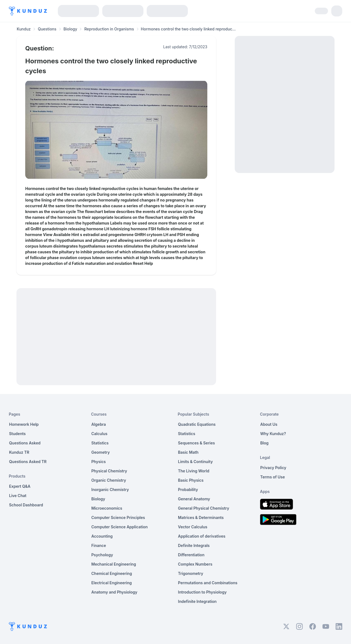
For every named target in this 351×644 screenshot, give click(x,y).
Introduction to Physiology (202, 592)
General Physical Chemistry (204, 508)
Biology (70, 29)
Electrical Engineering (112, 583)
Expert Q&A (20, 486)
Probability (188, 490)
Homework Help (24, 424)
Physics (99, 462)
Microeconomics (107, 508)
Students (17, 434)
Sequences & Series (196, 443)
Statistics (100, 443)
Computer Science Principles (118, 517)
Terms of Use (273, 477)
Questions (47, 29)
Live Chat (18, 496)
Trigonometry (191, 573)
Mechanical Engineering (114, 564)
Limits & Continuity (195, 462)
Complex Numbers (195, 564)
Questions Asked (25, 443)
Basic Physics (191, 480)
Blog (264, 443)
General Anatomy (194, 499)
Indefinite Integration (197, 601)
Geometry (101, 452)
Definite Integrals (194, 545)
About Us (269, 424)
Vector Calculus (193, 527)
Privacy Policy (273, 468)
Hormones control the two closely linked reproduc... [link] (188, 29)
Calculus (99, 434)
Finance (99, 545)
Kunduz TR (19, 452)
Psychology (102, 555)
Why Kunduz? (273, 434)
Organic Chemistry (109, 480)
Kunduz (24, 29)
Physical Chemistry (109, 471)
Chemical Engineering (112, 573)
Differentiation (191, 555)
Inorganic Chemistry (110, 490)
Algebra (99, 424)
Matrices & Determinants (201, 517)
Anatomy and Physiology (114, 592)
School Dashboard (26, 505)
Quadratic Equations (197, 424)
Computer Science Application (120, 527)
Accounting (102, 536)
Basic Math (188, 452)
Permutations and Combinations (208, 583)
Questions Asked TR (28, 462)
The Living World (194, 471)
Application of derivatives (202, 536)
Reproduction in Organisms (109, 29)
